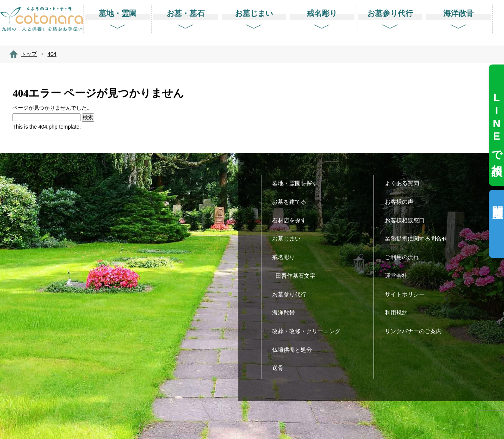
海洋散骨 (286, 312)
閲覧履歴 (497, 200)
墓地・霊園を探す (298, 183)
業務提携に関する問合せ (419, 238)
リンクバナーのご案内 (416, 331)
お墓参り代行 (292, 294)
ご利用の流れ (405, 257)
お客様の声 (402, 202)
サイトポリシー (408, 294)
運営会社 (399, 276)
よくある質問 (405, 183)
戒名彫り (286, 257)
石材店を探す (292, 220)
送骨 (281, 368)
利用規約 (399, 312)
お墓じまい (289, 238)
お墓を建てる (292, 202)
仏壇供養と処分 (295, 350)
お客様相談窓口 (408, 220)
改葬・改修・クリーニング (309, 331)
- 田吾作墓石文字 (297, 276)
